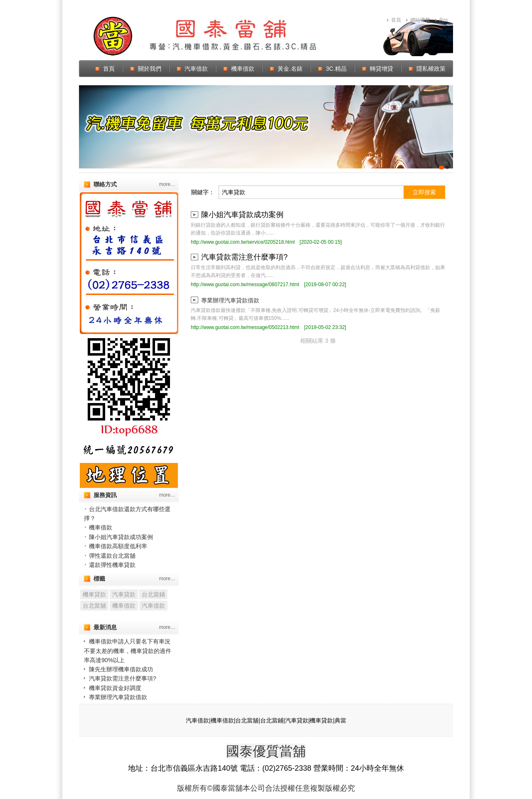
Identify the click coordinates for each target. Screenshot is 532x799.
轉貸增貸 (382, 69)
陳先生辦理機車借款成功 (121, 669)
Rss (444, 20)
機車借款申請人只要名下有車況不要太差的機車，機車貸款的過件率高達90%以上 (128, 651)
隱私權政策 (431, 69)
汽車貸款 (124, 594)
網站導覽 (420, 20)
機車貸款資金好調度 (115, 688)
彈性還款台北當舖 (112, 556)
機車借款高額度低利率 (118, 546)
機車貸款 (94, 594)
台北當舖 (94, 606)
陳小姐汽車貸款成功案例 (121, 537)
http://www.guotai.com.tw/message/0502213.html (245, 327)
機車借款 (243, 69)
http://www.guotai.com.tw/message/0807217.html (245, 284)
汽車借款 (196, 69)
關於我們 (150, 69)
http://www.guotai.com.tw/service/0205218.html (243, 242)
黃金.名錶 (290, 69)
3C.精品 (336, 69)
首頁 (396, 20)
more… (167, 184)
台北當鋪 (153, 594)
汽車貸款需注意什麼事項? (123, 678)
